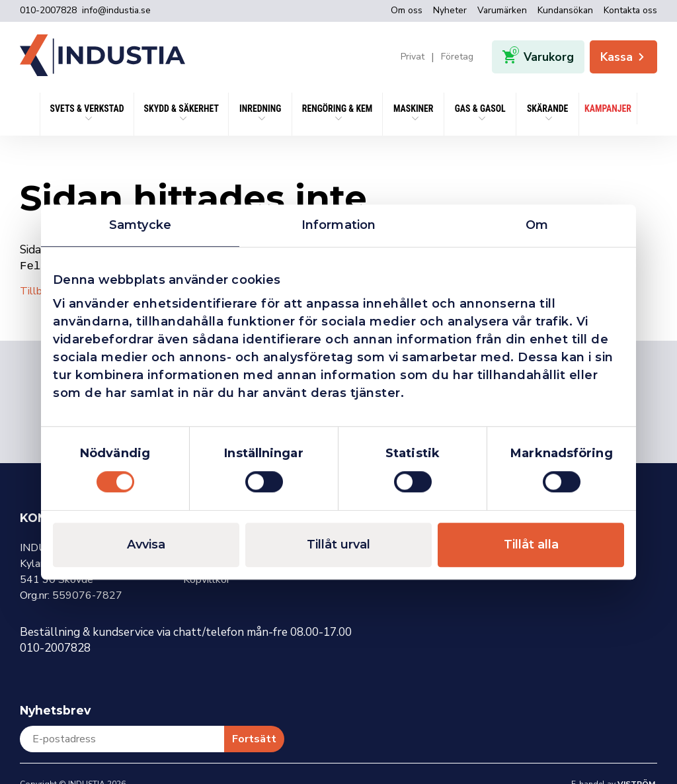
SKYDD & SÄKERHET (181, 109)
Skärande (547, 109)
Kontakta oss (630, 10)
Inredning (260, 109)
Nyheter (450, 10)
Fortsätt (254, 738)
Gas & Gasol (480, 109)
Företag (457, 57)
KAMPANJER (608, 109)
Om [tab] (537, 225)
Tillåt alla (531, 544)
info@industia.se (116, 11)
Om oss (407, 10)
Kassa (623, 57)
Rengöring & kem (338, 109)
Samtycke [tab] (140, 225)
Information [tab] (338, 225)
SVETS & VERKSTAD (87, 109)
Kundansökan (565, 10)
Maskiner (414, 109)
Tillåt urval (338, 544)
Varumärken (502, 10)
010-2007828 (48, 11)
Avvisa (146, 544)
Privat (413, 57)
